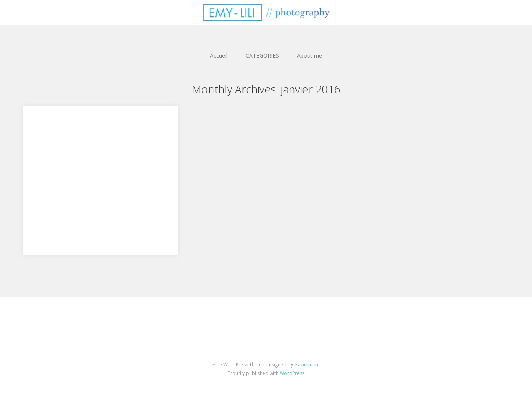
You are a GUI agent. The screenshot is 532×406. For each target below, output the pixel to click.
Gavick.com (307, 365)
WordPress (292, 373)
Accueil (219, 56)
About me (310, 56)
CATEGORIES (262, 56)
